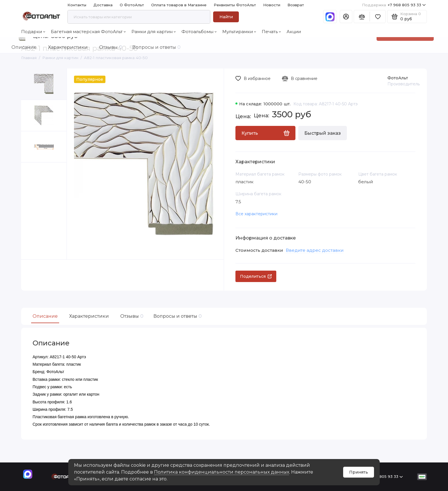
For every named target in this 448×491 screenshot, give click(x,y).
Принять (359, 472)
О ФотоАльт (132, 5)
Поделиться (256, 276)
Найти (226, 17)
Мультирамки (239, 32)
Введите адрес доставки (315, 250)
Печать (271, 32)
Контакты (77, 5)
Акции (294, 32)
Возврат (296, 5)
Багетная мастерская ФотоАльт (88, 32)
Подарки (33, 32)
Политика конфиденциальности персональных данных (222, 472)
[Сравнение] (362, 17)
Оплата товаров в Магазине (179, 5)
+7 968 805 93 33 (394, 5)
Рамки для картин (154, 32)
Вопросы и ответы (177, 316)
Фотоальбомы (199, 32)
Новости (272, 5)
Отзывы (131, 316)
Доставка (103, 5)
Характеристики (89, 316)
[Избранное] (378, 17)
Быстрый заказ (323, 133)
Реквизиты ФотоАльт (235, 5)
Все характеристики (256, 214)
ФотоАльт (398, 78)
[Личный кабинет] (346, 17)
